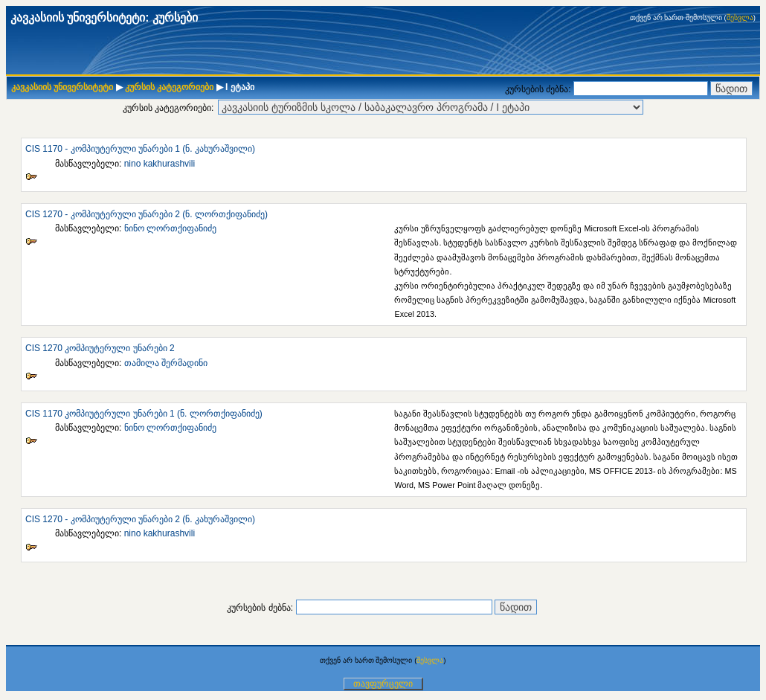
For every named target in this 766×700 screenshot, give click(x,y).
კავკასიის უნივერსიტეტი (62, 87)
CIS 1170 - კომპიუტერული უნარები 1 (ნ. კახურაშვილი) (140, 149)
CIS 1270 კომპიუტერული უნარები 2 (100, 348)
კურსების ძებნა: (539, 89)
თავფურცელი (383, 684)
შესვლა (740, 17)
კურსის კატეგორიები (169, 87)
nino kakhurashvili (160, 164)
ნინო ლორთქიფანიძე (170, 228)
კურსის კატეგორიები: (168, 108)
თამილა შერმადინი (166, 363)
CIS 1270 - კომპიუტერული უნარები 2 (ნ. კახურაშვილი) (140, 519)
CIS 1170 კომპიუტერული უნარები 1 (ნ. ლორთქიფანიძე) (144, 414)
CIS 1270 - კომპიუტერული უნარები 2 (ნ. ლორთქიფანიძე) (147, 214)
